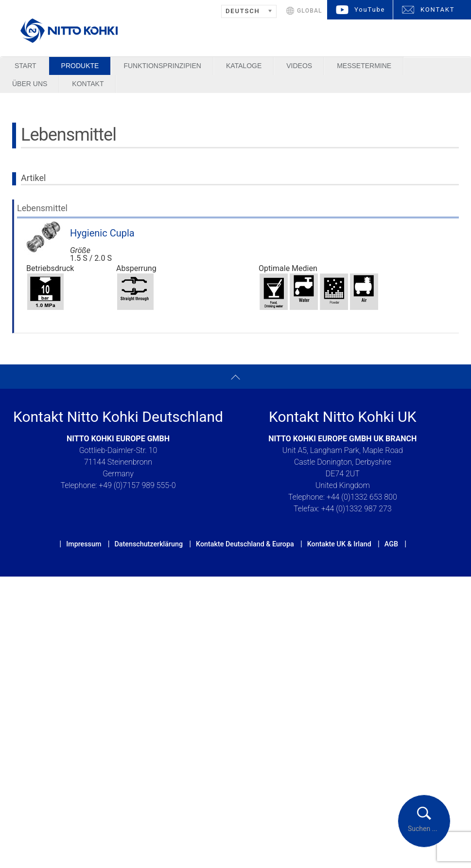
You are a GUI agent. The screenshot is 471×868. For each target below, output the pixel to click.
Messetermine (364, 66)
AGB (391, 544)
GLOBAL (310, 11)
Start (26, 66)
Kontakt (88, 84)
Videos (299, 66)
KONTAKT (437, 9)
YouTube (370, 9)
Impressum (84, 544)
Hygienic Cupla (102, 233)
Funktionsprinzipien (162, 66)
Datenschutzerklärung (148, 544)
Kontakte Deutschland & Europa (245, 544)
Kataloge (244, 66)
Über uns (30, 84)
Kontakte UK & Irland (339, 544)
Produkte (80, 66)
